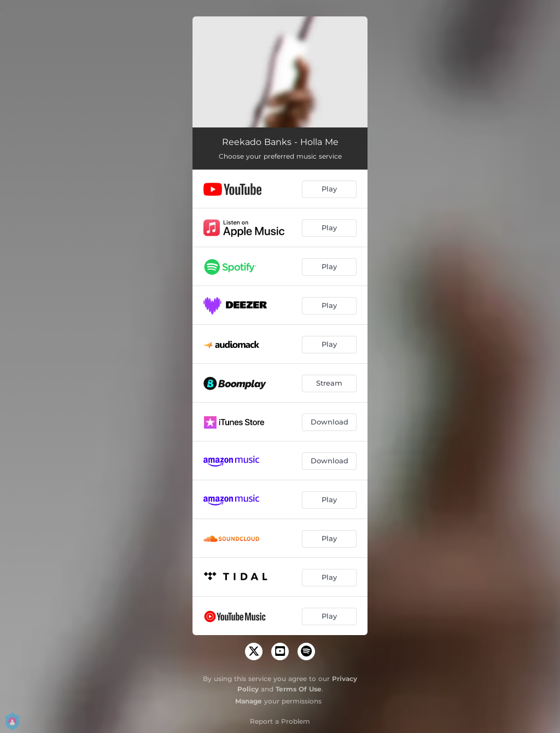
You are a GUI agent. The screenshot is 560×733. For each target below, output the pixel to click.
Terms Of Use (299, 689)
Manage (249, 701)
